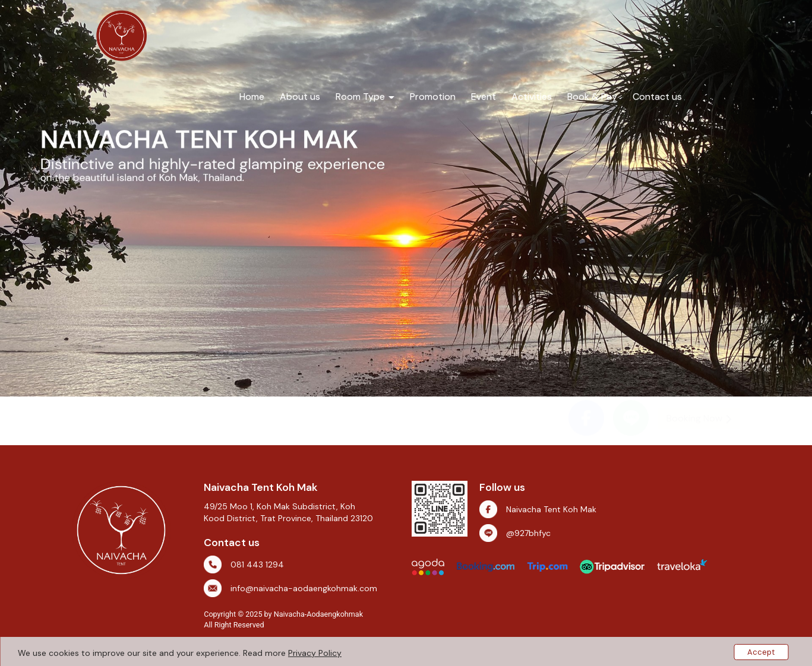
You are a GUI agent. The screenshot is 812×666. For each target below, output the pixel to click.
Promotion (433, 96)
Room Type (365, 96)
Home (252, 96)
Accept (761, 652)
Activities (532, 96)
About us (300, 96)
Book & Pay (592, 96)
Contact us (657, 96)
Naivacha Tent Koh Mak (551, 509)
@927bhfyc (528, 533)
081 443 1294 (257, 564)
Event (484, 96)
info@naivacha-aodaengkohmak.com (304, 588)
